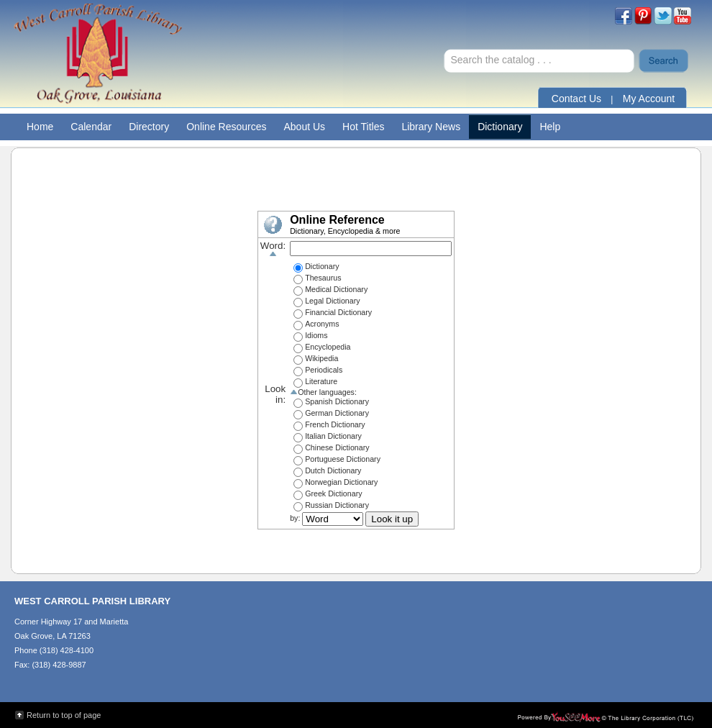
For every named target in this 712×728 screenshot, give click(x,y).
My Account (649, 99)
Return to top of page (64, 715)
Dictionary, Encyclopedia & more (345, 231)
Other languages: (323, 392)
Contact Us (576, 99)
